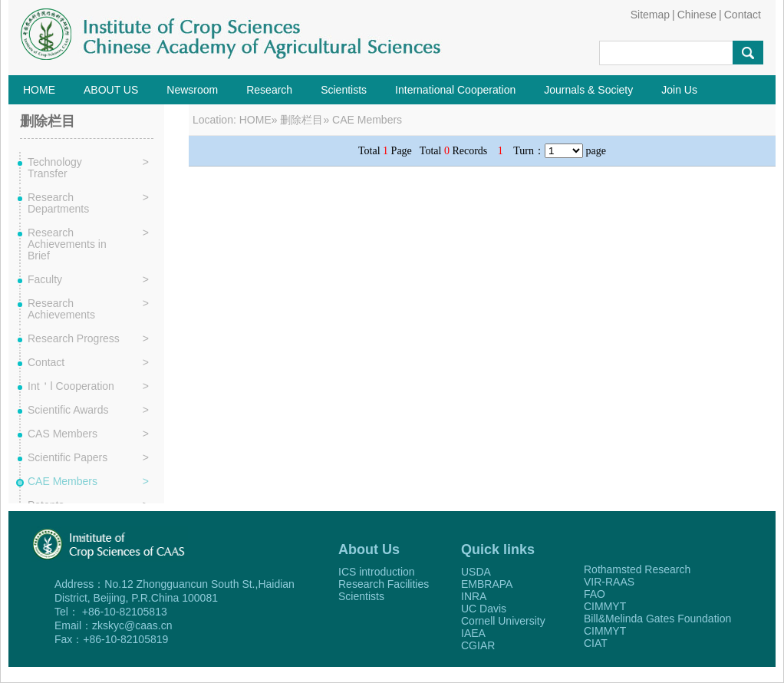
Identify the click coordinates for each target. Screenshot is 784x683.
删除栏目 (301, 120)
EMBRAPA (487, 584)
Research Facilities (384, 584)
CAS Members (63, 434)
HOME (39, 90)
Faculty (45, 280)
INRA (474, 596)
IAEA (473, 633)
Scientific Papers (68, 458)
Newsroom (192, 90)
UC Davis (484, 609)
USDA (476, 572)
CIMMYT (605, 606)
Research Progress (74, 339)
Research (269, 90)
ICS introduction (377, 572)
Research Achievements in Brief (67, 244)
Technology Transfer (55, 168)
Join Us (679, 90)
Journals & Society (588, 90)
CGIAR (478, 645)
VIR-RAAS (609, 582)
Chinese (697, 15)
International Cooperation (455, 90)
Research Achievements (61, 309)
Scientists (344, 90)
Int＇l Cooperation (71, 386)
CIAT (596, 643)
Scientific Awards (68, 410)
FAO (595, 594)
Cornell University (503, 621)
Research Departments (58, 203)
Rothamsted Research (637, 569)
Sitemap (650, 15)
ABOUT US (111, 90)
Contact (743, 15)
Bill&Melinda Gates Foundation (657, 619)
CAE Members (63, 482)
